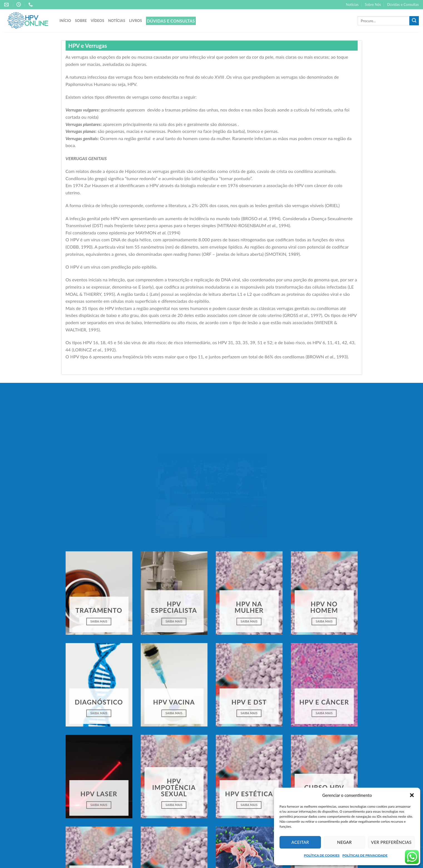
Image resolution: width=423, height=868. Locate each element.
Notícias (352, 4)
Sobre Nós (373, 4)
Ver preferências (391, 842)
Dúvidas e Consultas (403, 4)
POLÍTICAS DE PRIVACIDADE (365, 855)
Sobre (81, 21)
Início (65, 21)
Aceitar (300, 842)
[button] (412, 795)
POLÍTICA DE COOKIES (322, 855)
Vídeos (97, 21)
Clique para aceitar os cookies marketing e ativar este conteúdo (211, 496)
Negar (344, 842)
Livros (135, 21)
